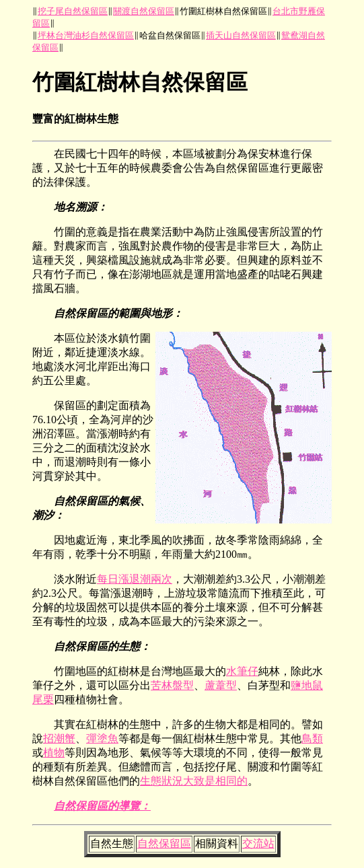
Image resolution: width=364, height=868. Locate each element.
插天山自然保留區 (241, 35)
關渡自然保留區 (144, 11)
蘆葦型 (221, 685)
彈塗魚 (102, 738)
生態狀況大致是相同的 (194, 781)
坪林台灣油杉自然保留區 (86, 35)
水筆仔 (242, 671)
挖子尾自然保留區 (73, 11)
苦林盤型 (172, 685)
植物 (54, 753)
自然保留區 (164, 843)
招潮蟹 (59, 738)
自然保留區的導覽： (102, 806)
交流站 (258, 843)
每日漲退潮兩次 (135, 579)
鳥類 (312, 738)
